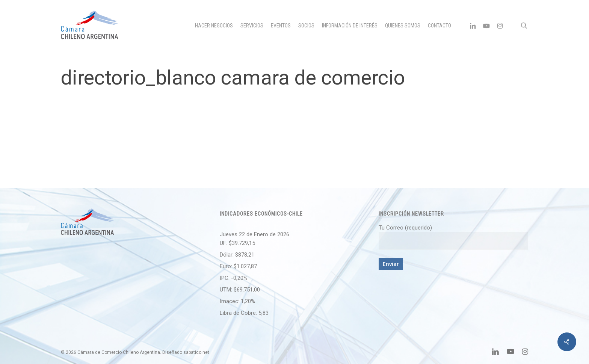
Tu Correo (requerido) (453, 237)
